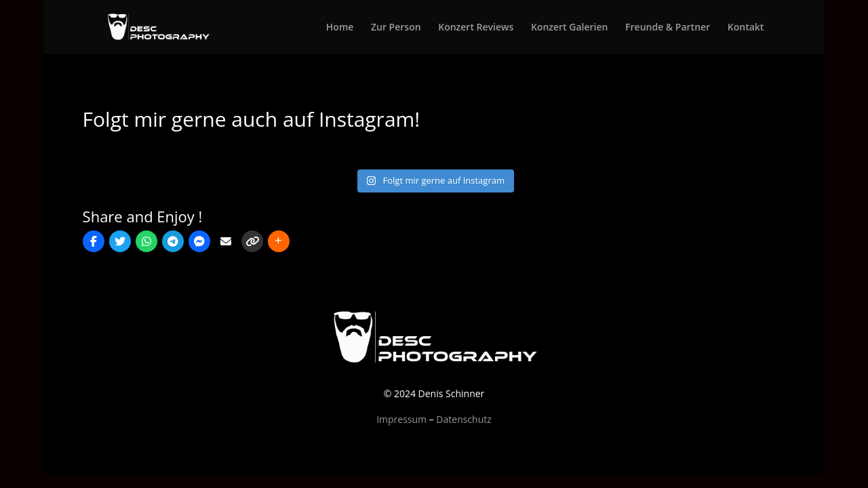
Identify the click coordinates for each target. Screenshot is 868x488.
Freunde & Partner (668, 28)
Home (340, 28)
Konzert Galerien (570, 28)
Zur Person (396, 28)
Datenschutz (463, 419)
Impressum (401, 419)
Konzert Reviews (476, 28)
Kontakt (746, 28)
